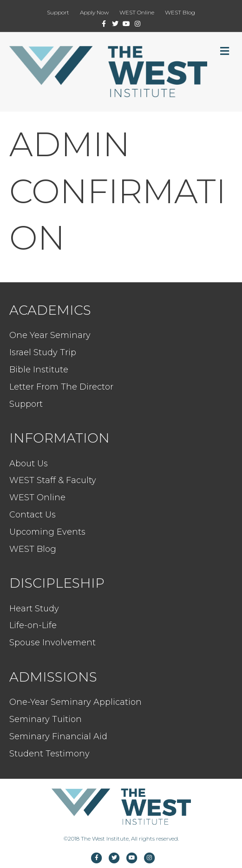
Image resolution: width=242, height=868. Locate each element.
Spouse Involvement (52, 643)
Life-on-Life (33, 625)
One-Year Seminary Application (75, 702)
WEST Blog (180, 12)
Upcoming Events (47, 532)
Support (58, 12)
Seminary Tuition (46, 719)
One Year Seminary (50, 335)
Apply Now (94, 12)
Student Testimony (49, 754)
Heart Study (34, 609)
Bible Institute (39, 370)
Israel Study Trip (43, 352)
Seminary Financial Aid (58, 736)
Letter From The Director (61, 387)
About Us (29, 464)
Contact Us (33, 515)
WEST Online (137, 12)
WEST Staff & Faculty (53, 480)
